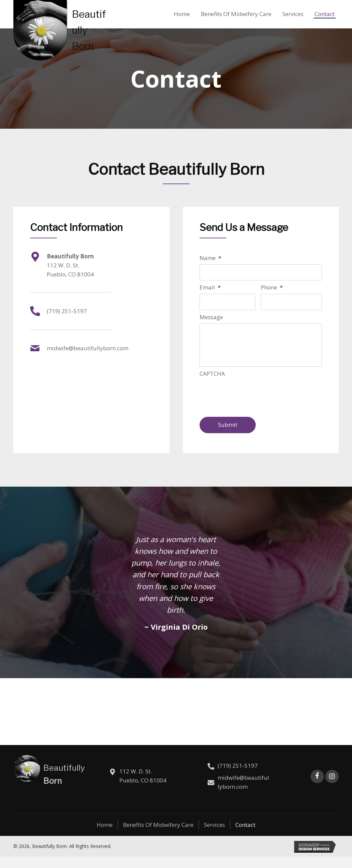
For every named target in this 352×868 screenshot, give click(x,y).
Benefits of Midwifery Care (158, 836)
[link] (182, 13)
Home (105, 836)
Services (214, 836)
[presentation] (250, 405)
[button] (317, 788)
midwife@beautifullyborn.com (88, 348)
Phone (272, 288)
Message (211, 318)
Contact (245, 836)
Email (210, 288)
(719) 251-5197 (67, 311)
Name (210, 258)
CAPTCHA (212, 385)
